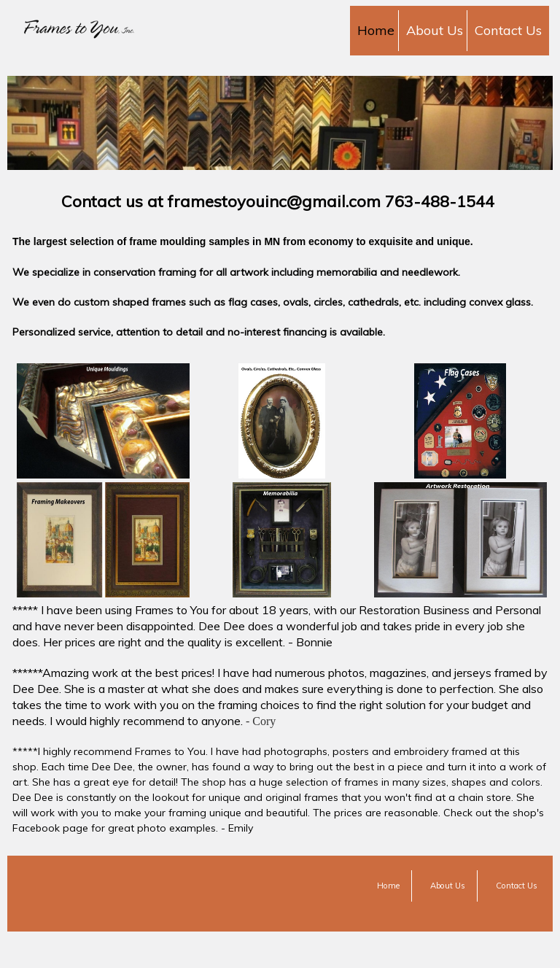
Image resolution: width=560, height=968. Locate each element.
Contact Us (508, 30)
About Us (435, 30)
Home (376, 30)
